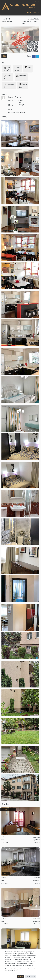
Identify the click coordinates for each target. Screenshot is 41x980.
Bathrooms (9, 84)
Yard (17, 67)
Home (29, 13)
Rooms (8, 76)
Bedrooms (21, 76)
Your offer (36, 13)
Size (7, 67)
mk (39, 1)
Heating (23, 84)
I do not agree (31, 977)
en (36, 1)
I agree (20, 977)
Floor (28, 67)
